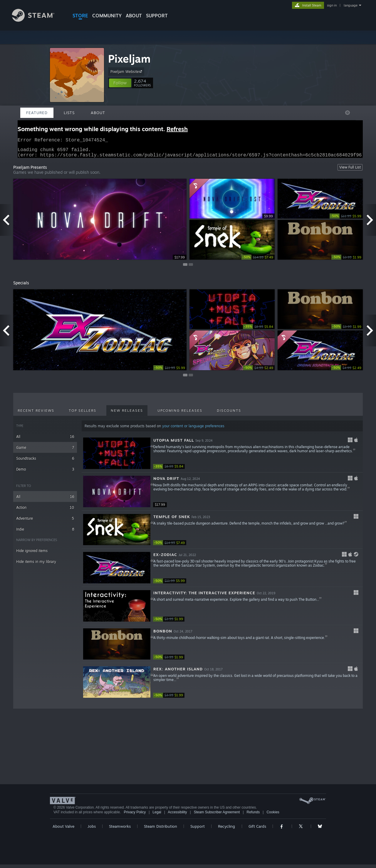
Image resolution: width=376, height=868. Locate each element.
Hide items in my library (36, 565)
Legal (157, 816)
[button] (120, 83)
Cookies (273, 816)
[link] (346, 219)
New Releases (127, 414)
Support (198, 830)
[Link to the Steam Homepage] (38, 20)
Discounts (229, 414)
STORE (80, 16)
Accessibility (177, 816)
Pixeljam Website (127, 71)
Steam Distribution (161, 830)
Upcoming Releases (180, 414)
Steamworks (120, 830)
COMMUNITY (107, 16)
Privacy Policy (135, 816)
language (351, 5)
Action (45, 511)
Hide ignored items (32, 554)
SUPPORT (157, 16)
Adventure (45, 522)
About (134, 16)
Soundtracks (45, 462)
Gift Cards (257, 830)
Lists (69, 113)
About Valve (63, 830)
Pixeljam (129, 59)
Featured (37, 113)
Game (45, 451)
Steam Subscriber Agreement (217, 816)
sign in (332, 5)
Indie (45, 533)
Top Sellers (83, 414)
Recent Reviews (36, 414)
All (45, 440)
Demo (45, 473)
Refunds (253, 816)
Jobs (92, 830)
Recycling (226, 830)
